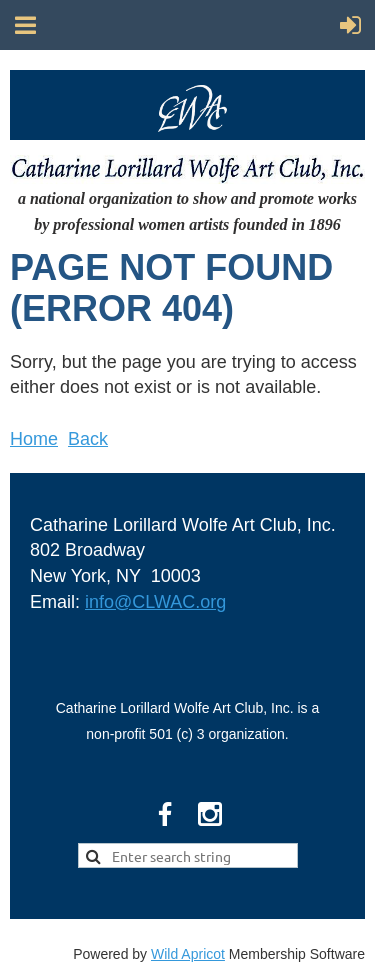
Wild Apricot (188, 954)
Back (88, 439)
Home (34, 439)
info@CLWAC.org (155, 602)
